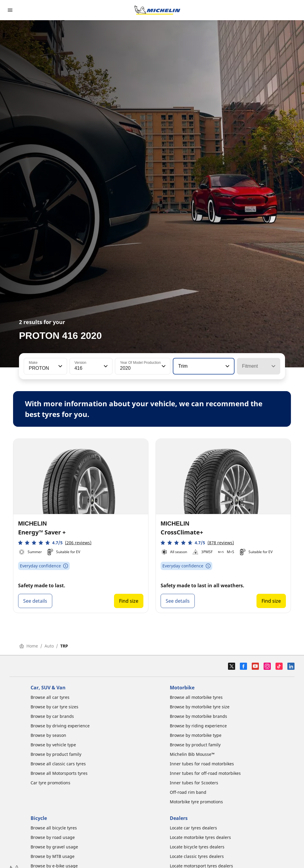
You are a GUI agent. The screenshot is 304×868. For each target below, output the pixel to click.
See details (35, 601)
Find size (129, 601)
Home (29, 646)
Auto (49, 646)
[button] (60, 366)
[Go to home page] (157, 10)
